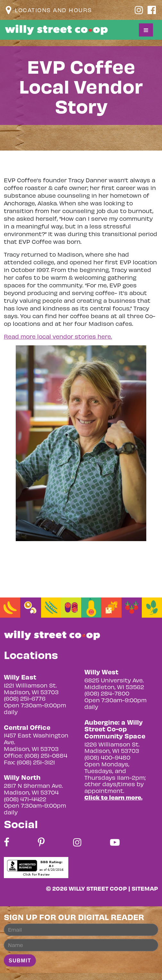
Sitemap (145, 888)
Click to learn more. (113, 797)
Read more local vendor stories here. (58, 336)
